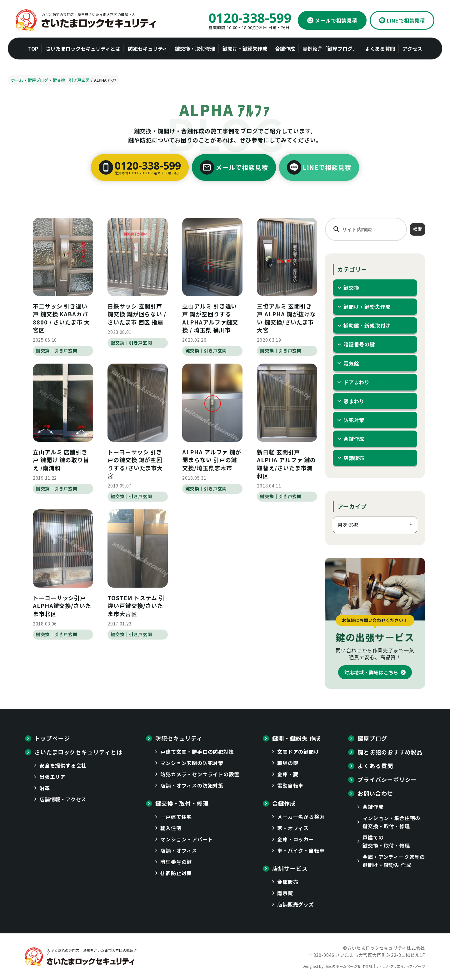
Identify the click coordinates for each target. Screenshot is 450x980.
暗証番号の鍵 (359, 344)
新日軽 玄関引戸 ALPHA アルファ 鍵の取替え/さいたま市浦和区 (286, 464)
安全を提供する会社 (63, 765)
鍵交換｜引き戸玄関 (57, 350)
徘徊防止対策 (176, 873)
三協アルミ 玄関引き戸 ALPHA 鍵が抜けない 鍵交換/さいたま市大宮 (286, 318)
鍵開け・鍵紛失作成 (367, 307)
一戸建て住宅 (176, 817)
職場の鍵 (288, 763)
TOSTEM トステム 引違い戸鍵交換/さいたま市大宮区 (136, 605)
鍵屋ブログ (372, 738)
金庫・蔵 (288, 774)
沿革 (45, 788)
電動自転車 (290, 785)
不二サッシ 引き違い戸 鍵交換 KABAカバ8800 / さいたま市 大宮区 (61, 318)
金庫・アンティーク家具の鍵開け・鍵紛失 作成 (394, 861)
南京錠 (285, 893)
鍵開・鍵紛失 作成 (297, 738)
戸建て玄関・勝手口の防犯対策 (197, 752)
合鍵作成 (354, 439)
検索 (417, 229)
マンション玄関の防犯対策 (192, 763)
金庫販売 (288, 882)
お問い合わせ (375, 793)
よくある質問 (375, 766)
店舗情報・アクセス (63, 799)
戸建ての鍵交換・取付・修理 (386, 841)
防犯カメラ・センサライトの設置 (200, 774)
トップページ (52, 738)
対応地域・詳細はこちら (371, 672)
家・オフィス (293, 828)
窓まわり (354, 401)
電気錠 (351, 363)
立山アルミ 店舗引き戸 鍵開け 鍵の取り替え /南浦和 (61, 460)
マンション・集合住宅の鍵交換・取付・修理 (391, 822)
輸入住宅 (171, 828)
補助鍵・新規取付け (367, 325)
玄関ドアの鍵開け (298, 752)
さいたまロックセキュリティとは (78, 752)
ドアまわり (357, 382)
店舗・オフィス (179, 850)
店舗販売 (354, 458)
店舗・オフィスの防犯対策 (192, 785)
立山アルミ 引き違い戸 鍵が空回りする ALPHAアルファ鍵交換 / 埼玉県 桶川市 (210, 318)
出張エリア (52, 777)
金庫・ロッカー (296, 839)
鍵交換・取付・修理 (182, 803)
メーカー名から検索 (301, 817)
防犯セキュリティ (179, 738)
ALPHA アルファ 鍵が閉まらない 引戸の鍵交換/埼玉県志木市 (212, 460)
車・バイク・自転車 (301, 850)
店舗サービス (290, 868)
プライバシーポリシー (387, 779)
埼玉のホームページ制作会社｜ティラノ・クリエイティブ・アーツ (375, 966)
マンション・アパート (187, 839)
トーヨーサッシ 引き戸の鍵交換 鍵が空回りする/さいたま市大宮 (135, 464)
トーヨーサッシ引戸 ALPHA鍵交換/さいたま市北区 (62, 605)
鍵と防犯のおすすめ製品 (390, 752)
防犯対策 (354, 420)
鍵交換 (351, 288)
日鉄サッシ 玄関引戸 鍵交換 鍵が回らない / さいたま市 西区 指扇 (137, 314)
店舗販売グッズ (296, 904)
